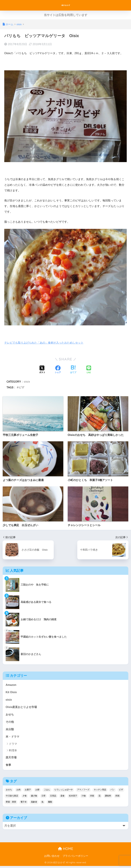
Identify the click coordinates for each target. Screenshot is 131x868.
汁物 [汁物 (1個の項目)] (84, 798)
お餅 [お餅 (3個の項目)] (37, 792)
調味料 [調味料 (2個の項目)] (108, 798)
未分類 (10, 731)
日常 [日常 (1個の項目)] (43, 798)
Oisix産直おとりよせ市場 (22, 708)
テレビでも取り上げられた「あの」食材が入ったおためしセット (46, 343)
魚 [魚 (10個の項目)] (42, 804)
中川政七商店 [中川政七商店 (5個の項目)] (12, 798)
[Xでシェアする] (42, 370)
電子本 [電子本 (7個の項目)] (24, 804)
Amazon (11, 685)
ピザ (21, 387)
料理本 (13, 752)
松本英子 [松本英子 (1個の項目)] (73, 798)
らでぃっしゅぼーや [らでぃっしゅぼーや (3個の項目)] (63, 792)
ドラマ (13, 745)
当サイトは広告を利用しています (66, 15)
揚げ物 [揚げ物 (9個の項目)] (34, 798)
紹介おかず (66, 5)
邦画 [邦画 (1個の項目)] (117, 798)
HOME (66, 851)
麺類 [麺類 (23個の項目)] (50, 804)
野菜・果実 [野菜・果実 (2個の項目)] (11, 804)
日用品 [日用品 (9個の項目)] (53, 798)
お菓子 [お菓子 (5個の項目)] (28, 792)
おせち (10, 715)
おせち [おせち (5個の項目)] (9, 792)
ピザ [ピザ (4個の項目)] (121, 792)
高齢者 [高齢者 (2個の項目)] (34, 804)
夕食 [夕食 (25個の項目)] (25, 798)
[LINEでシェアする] (89, 370)
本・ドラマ (13, 738)
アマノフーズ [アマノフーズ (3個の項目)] (83, 792)
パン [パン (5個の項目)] (112, 792)
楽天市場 (11, 759)
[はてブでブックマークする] (73, 370)
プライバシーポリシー (75, 858)
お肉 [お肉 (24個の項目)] (18, 792)
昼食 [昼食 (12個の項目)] (62, 798)
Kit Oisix (11, 692)
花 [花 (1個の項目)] (99, 798)
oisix (27, 382)
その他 (10, 723)
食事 (9, 767)
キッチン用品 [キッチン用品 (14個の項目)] (100, 792)
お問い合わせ (52, 858)
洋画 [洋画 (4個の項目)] (92, 798)
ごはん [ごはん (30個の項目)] (47, 792)
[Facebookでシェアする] (58, 370)
